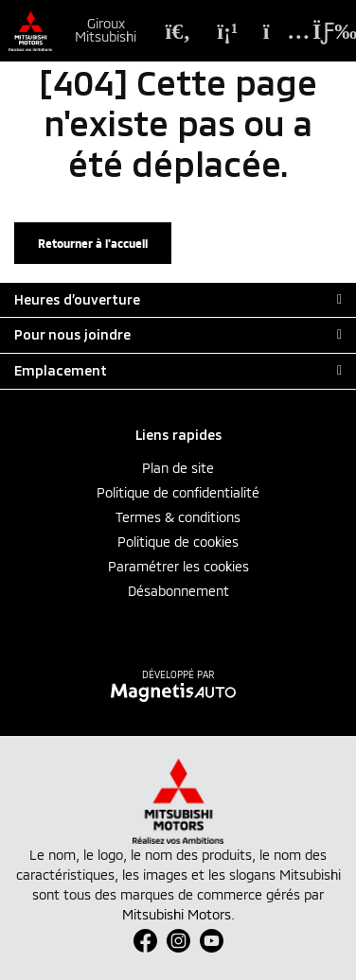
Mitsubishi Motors (177, 914)
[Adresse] (276, 31)
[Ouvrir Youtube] (212, 941)
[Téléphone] (227, 31)
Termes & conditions (178, 517)
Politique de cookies (178, 542)
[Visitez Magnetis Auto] (178, 691)
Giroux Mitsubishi (106, 30)
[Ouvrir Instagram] (178, 941)
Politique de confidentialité (178, 492)
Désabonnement (178, 591)
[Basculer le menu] (321, 31)
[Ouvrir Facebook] (145, 941)
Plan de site (178, 468)
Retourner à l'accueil (93, 243)
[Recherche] (178, 31)
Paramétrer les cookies (178, 566)
